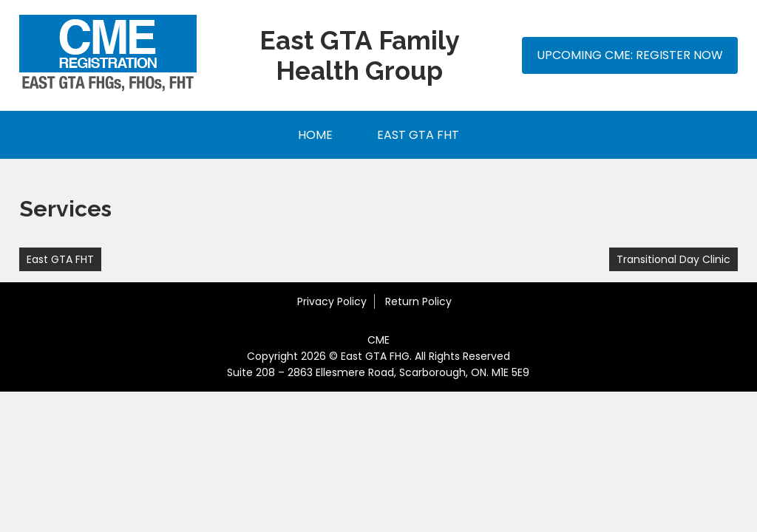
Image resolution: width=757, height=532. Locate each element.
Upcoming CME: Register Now (630, 55)
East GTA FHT (418, 135)
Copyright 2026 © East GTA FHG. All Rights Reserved (378, 356)
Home (315, 135)
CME (378, 340)
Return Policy (418, 301)
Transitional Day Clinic (673, 259)
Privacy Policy (332, 301)
